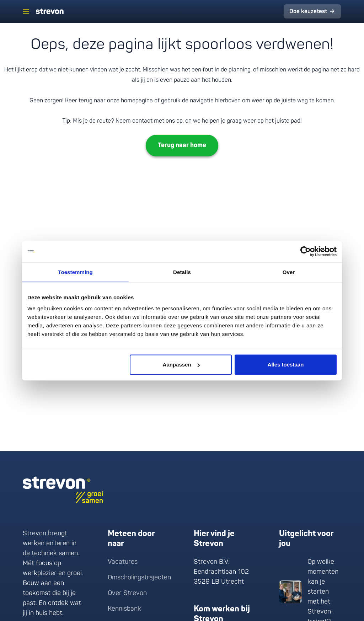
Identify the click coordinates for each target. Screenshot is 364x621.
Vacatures (123, 562)
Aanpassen (181, 365)
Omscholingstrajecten (139, 577)
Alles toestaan (286, 365)
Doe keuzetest (308, 11)
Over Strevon (127, 593)
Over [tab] (289, 272)
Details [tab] (182, 272)
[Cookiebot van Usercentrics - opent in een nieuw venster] (306, 251)
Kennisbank (124, 609)
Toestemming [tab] (75, 272)
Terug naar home (182, 145)
